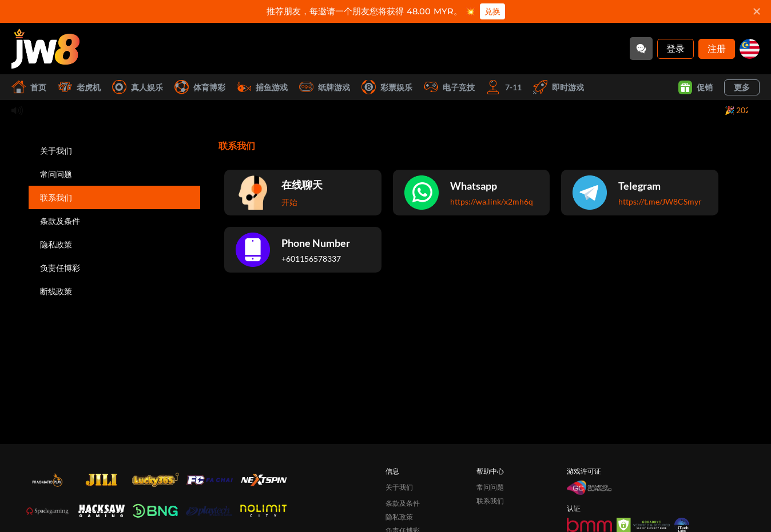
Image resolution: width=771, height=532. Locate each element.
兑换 (492, 11)
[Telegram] (640, 193)
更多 (742, 87)
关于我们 (56, 151)
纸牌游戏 (325, 87)
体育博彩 (200, 87)
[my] (750, 49)
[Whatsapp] (472, 193)
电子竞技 (449, 87)
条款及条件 (60, 221)
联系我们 (56, 197)
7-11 (504, 87)
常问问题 (56, 174)
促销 (696, 87)
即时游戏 (559, 87)
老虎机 (79, 87)
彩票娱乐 (387, 87)
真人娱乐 (138, 87)
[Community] (641, 49)
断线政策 (56, 291)
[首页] (45, 49)
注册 (717, 48)
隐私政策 (56, 244)
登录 (675, 48)
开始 (289, 202)
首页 (29, 87)
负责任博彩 (60, 268)
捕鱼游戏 (262, 87)
